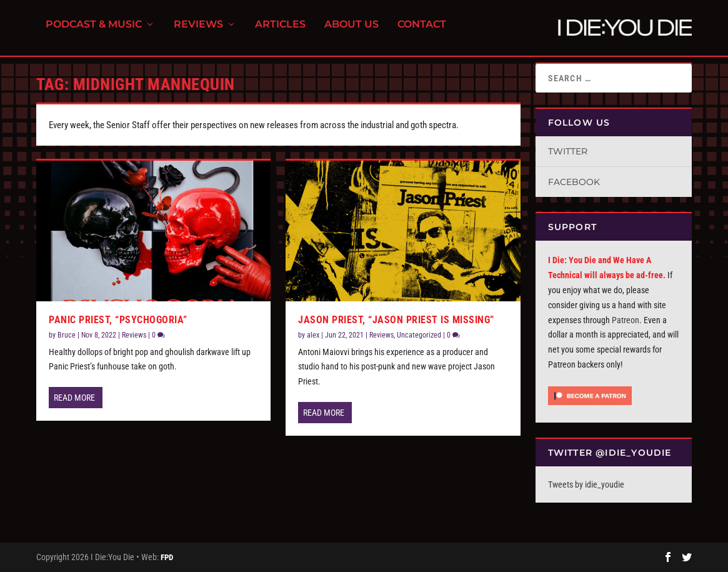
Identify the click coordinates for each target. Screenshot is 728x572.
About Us (352, 32)
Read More (74, 398)
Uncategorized (419, 335)
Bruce (67, 335)
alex (313, 335)
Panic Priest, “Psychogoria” (118, 320)
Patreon (626, 320)
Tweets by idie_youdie (586, 484)
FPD (167, 557)
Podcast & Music (94, 32)
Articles (280, 32)
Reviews (198, 32)
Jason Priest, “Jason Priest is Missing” (396, 320)
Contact (422, 32)
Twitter (568, 151)
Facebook (574, 182)
